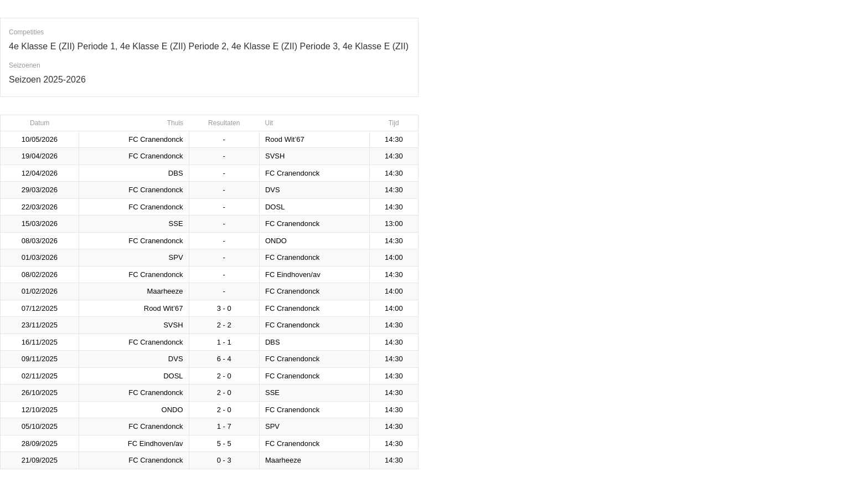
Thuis (175, 123)
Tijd (394, 123)
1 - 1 (224, 342)
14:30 (394, 139)
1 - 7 (224, 426)
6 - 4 (224, 359)
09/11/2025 (40, 359)
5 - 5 (224, 444)
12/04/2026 (40, 173)
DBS (176, 173)
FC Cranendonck (156, 139)
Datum (40, 123)
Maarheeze (165, 291)
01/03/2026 (40, 257)
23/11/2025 (40, 325)
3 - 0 (224, 308)
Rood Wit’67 (285, 139)
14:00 (394, 257)
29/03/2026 (40, 190)
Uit (269, 123)
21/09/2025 (40, 460)
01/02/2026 (40, 291)
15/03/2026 (40, 224)
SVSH (275, 156)
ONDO (276, 241)
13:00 (394, 224)
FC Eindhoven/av (293, 275)
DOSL (275, 207)
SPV (176, 257)
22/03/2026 (40, 207)
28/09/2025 (40, 444)
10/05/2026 (40, 139)
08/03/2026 (40, 241)
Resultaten (224, 123)
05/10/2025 (40, 426)
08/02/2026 (40, 275)
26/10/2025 (40, 393)
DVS (273, 190)
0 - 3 (224, 460)
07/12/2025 (40, 308)
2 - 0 (224, 376)
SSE (176, 224)
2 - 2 (224, 325)
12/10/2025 (40, 410)
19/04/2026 (40, 156)
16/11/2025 (40, 342)
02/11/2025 (40, 376)
